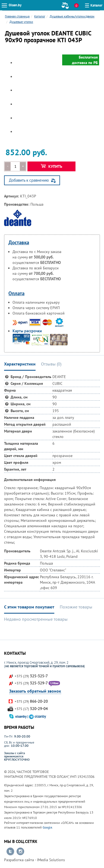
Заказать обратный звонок (35, 691)
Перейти (10, 852)
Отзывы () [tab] (51, 364)
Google (47, 827)
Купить (51, 166)
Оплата (16, 293)
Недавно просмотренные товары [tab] (36, 619)
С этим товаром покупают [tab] (29, 607)
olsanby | (22, 716)
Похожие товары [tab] (76, 607)
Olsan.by (15, 5)
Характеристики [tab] (20, 364)
